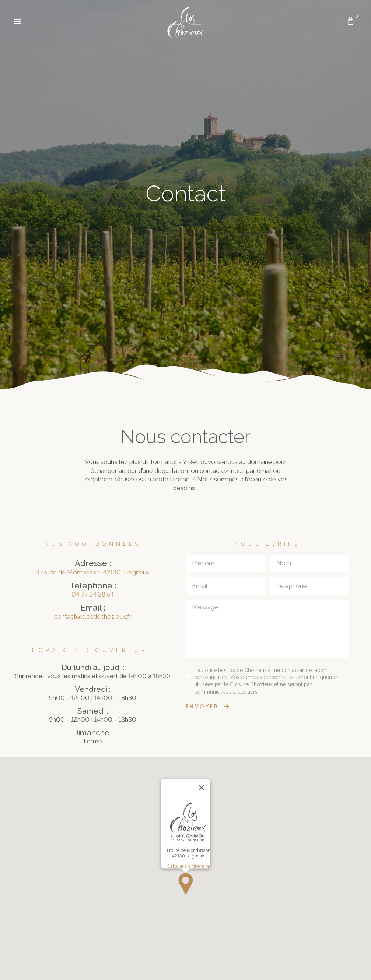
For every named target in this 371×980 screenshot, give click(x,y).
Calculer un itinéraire (188, 866)
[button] (17, 21)
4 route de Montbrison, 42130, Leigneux (93, 572)
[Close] (202, 788)
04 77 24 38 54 (93, 594)
